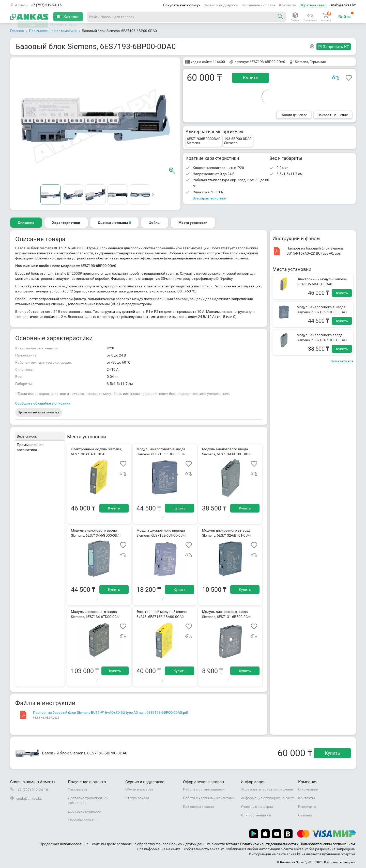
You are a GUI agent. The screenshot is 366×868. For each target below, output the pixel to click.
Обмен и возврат (139, 789)
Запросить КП (336, 47)
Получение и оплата (258, 5)
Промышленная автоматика (39, 412)
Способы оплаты (82, 820)
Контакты (287, 5)
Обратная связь (313, 5)
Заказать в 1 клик (333, 115)
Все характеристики (209, 198)
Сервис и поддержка (221, 5)
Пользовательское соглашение (267, 789)
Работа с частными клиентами (209, 798)
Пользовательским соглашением (327, 844)
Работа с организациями (204, 789)
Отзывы (305, 815)
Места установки (193, 223)
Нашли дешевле (294, 115)
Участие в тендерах (257, 807)
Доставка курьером (85, 811)
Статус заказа (137, 798)
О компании (308, 789)
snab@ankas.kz (343, 5)
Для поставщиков (256, 815)
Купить (251, 78)
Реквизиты (307, 807)
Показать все (342, 361)
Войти (346, 15)
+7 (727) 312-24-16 (46, 5)
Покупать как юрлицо (181, 5)
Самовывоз (78, 789)
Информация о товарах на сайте (268, 798)
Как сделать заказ (199, 807)
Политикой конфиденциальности (268, 844)
